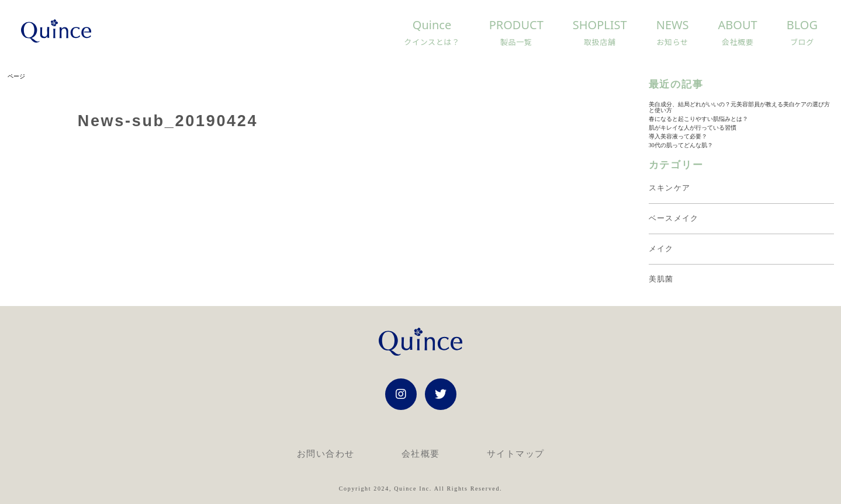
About (738, 28)
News (673, 28)
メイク (661, 248)
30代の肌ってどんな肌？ (681, 145)
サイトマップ (516, 453)
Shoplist (600, 28)
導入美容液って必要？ (678, 136)
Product (516, 28)
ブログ (802, 42)
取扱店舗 (600, 42)
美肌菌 (661, 279)
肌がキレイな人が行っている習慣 (693, 128)
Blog (802, 28)
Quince (432, 28)
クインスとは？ (432, 42)
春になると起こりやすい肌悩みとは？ (698, 119)
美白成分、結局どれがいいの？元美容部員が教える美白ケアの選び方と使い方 (739, 107)
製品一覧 (516, 42)
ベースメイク (674, 218)
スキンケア (670, 188)
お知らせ (672, 42)
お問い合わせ (326, 453)
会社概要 (738, 42)
